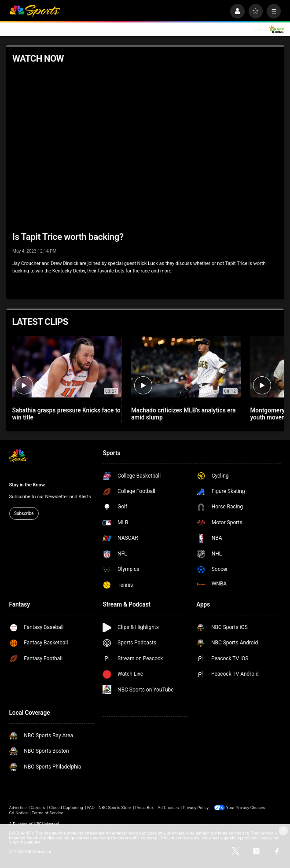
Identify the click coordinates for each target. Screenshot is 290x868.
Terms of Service (47, 813)
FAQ (91, 807)
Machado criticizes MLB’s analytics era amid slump (184, 414)
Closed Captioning (66, 807)
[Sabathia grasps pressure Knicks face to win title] (67, 367)
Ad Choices (168, 807)
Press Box (144, 807)
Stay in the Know (27, 485)
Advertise (18, 807)
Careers (38, 807)
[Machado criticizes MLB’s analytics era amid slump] (186, 367)
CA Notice (18, 813)
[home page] (35, 11)
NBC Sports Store (115, 807)
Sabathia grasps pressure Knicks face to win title (66, 414)
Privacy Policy (196, 807)
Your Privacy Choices (246, 807)
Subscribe (24, 513)
